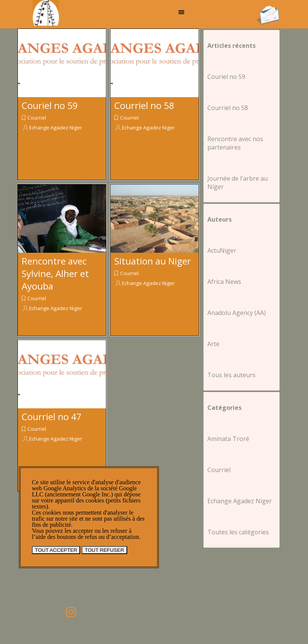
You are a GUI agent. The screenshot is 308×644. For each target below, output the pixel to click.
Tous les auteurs (231, 375)
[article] (62, 104)
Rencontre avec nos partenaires (235, 143)
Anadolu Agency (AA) (237, 313)
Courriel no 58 (144, 105)
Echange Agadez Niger (56, 128)
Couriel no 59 (50, 105)
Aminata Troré (228, 439)
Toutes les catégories (238, 532)
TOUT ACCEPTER (56, 550)
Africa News (224, 282)
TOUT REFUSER (104, 550)
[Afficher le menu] (182, 12)
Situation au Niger (153, 261)
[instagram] (71, 612)
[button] (268, 8)
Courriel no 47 (52, 416)
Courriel (37, 118)
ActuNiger (222, 250)
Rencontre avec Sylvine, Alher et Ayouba (55, 273)
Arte (213, 344)
